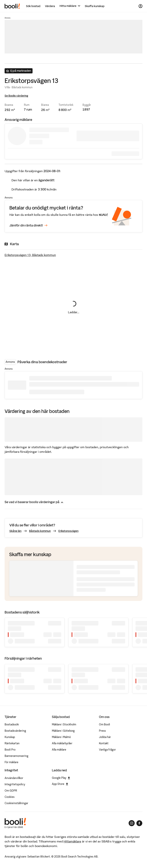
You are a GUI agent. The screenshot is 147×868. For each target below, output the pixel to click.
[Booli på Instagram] (132, 823)
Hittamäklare (72, 841)
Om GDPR (11, 791)
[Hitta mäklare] (70, 6)
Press (102, 731)
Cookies (10, 797)
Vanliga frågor (107, 750)
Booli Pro (10, 750)
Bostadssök (12, 724)
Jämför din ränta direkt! (28, 226)
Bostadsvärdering (15, 731)
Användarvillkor (14, 778)
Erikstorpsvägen (68, 531)
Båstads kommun (40, 531)
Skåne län (15, 531)
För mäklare (11, 762)
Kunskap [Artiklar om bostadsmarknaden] (10, 737)
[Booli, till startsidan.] (12, 6)
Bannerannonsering (16, 756)
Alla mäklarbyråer (62, 743)
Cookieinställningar (16, 803)
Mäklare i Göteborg (63, 731)
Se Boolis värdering (16, 96)
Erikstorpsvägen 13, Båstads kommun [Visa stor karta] (30, 255)
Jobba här (105, 737)
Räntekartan (12, 743)
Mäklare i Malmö (61, 737)
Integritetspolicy (15, 784)
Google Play (61, 778)
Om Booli (105, 724)
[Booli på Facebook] (139, 823)
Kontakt (104, 743)
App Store (60, 784)
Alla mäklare (59, 750)
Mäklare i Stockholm (64, 724)
